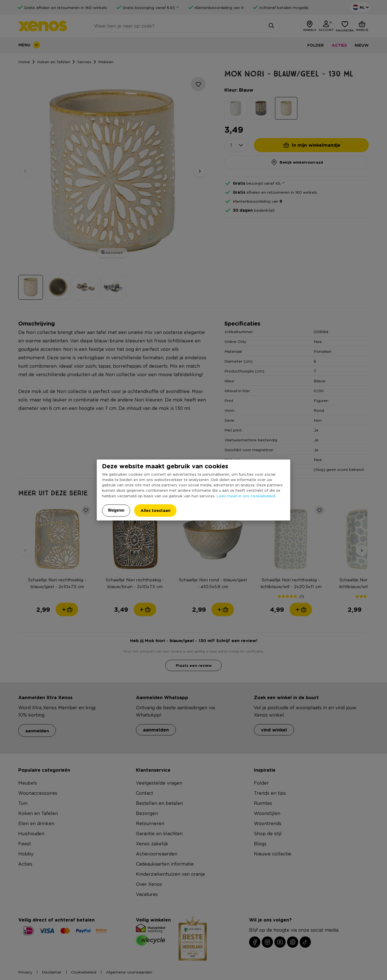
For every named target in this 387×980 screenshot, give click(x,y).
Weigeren (116, 510)
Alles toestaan (155, 510)
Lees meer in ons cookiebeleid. (246, 496)
